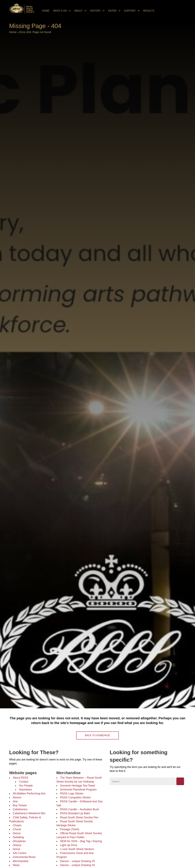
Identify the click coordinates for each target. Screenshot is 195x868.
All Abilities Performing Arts (29, 794)
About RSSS (20, 778)
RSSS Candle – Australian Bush (80, 809)
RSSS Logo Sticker (72, 794)
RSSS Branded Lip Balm (75, 813)
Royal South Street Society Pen (79, 817)
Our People (26, 786)
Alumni (17, 797)
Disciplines (19, 841)
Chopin (17, 825)
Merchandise (21, 861)
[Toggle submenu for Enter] (119, 11)
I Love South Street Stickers (77, 849)
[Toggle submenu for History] (104, 11)
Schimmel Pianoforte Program (78, 790)
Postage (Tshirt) (70, 829)
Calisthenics (20, 809)
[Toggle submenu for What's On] (70, 11)
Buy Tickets (20, 805)
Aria (15, 801)
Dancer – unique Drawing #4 (77, 865)
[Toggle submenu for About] (85, 11)
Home (13, 32)
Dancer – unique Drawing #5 (77, 861)
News (16, 865)
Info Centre (20, 853)
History (17, 845)
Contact (24, 782)
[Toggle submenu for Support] (139, 11)
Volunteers (25, 790)
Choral (17, 829)
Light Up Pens (69, 845)
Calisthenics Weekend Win (29, 813)
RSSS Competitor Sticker (75, 797)
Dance (17, 833)
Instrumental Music (24, 857)
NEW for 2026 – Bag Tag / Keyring (81, 841)
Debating (18, 837)
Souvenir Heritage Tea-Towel (78, 786)
